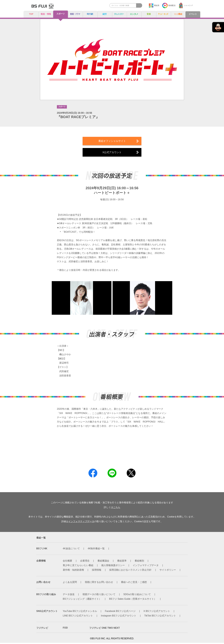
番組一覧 (41, 539)
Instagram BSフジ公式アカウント (119, 617)
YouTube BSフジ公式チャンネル (80, 612)
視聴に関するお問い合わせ (99, 583)
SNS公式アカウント (47, 612)
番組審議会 (103, 562)
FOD (65, 629)
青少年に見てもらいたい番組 (78, 566)
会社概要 (67, 562)
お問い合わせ (43, 583)
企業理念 (85, 562)
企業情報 (41, 562)
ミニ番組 (178, 14)
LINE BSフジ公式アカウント (78, 617)
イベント (193, 14)
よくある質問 (70, 583)
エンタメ (134, 14)
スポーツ (61, 14)
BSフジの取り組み (46, 595)
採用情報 (97, 571)
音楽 (149, 14)
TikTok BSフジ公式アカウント (160, 617)
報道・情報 (46, 14)
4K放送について (71, 550)
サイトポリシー (168, 571)
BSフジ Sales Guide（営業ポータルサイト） (133, 600)
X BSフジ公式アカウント (157, 612)
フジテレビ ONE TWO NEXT (105, 629)
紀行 (105, 14)
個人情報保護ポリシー (113, 566)
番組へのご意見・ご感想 (134, 583)
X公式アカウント (112, 153)
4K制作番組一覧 (96, 550)
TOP (31, 14)
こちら (117, 508)
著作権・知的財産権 (73, 571)
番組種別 (139, 562)
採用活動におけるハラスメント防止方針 (130, 571)
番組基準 (122, 562)
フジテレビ (42, 629)
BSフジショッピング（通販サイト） (82, 600)
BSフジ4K (42, 550)
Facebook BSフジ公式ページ (120, 612)
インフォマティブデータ (81, 523)
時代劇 (90, 14)
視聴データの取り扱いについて (99, 595)
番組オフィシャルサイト (112, 141)
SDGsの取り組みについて (137, 595)
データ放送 (69, 595)
